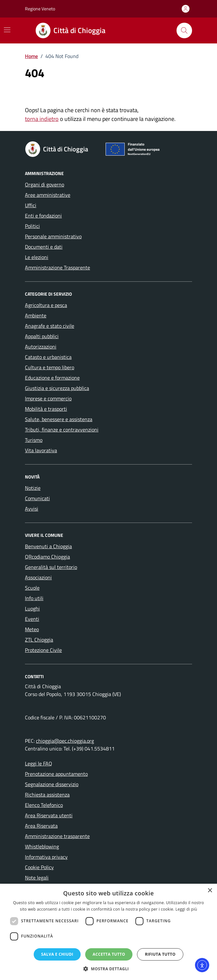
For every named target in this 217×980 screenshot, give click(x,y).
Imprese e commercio (48, 398)
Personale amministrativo (53, 236)
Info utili (34, 598)
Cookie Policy (39, 867)
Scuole (32, 588)
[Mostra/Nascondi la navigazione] (7, 30)
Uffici (31, 205)
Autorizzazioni (41, 347)
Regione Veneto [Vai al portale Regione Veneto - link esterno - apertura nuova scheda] (40, 9)
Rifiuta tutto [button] (160, 954)
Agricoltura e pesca (46, 305)
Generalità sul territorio (51, 567)
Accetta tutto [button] (109, 954)
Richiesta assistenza (47, 795)
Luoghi (32, 608)
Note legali (37, 878)
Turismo (34, 440)
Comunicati (37, 498)
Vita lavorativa (41, 450)
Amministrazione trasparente (57, 836)
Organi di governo (45, 184)
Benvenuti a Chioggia (48, 546)
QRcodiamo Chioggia (47, 557)
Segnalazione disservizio (52, 784)
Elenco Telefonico (44, 805)
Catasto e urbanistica (48, 357)
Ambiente (36, 315)
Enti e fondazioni (43, 216)
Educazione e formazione (52, 378)
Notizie (33, 488)
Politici (32, 226)
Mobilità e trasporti (46, 409)
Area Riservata (41, 826)
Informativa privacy (46, 857)
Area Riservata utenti (49, 815)
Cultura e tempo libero (50, 367)
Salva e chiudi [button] (57, 954)
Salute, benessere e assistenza (59, 419)
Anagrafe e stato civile (50, 326)
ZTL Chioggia (39, 640)
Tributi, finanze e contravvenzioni (62, 430)
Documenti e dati (44, 247)
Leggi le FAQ (39, 763)
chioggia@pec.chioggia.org (65, 741)
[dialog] (108, 932)
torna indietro (42, 119)
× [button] (210, 891)
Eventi (32, 619)
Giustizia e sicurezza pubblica (57, 388)
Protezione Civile (43, 650)
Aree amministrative (48, 195)
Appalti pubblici (42, 336)
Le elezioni (37, 257)
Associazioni (38, 577)
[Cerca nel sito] (184, 30)
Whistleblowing (42, 846)
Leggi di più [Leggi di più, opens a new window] (186, 909)
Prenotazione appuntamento (56, 774)
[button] (108, 969)
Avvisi (32, 509)
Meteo (32, 629)
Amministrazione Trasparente (57, 267)
